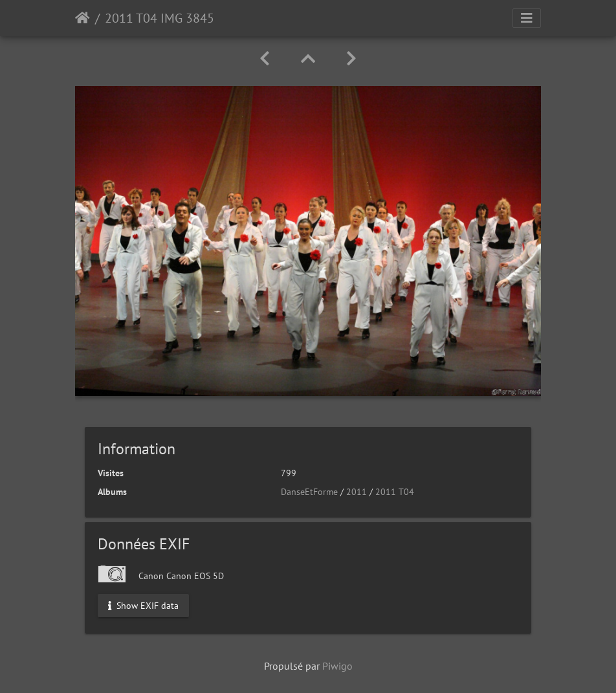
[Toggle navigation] (527, 18)
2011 (357, 492)
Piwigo (337, 666)
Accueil (82, 18)
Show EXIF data (143, 606)
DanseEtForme (309, 492)
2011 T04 (395, 492)
